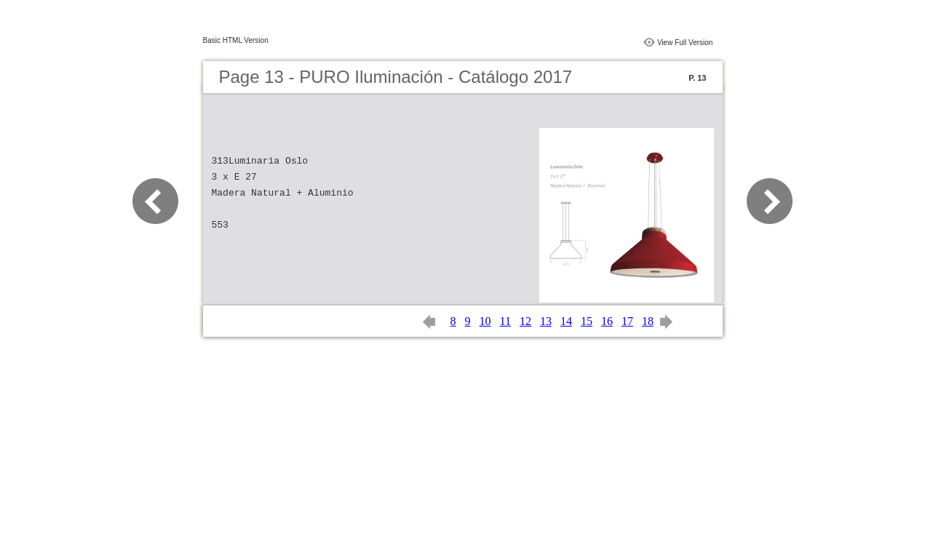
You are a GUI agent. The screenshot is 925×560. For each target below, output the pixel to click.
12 (525, 321)
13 (546, 321)
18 (648, 321)
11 (505, 321)
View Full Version (685, 43)
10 (485, 321)
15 (587, 321)
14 (566, 321)
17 (627, 321)
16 (607, 321)
